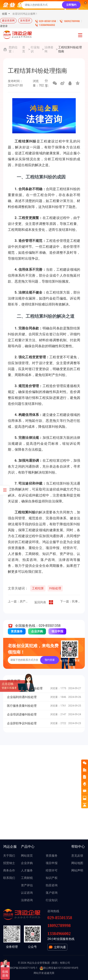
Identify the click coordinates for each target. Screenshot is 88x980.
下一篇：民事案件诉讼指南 (70, 601)
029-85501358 (48, 21)
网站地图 (77, 863)
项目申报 (57, 631)
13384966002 (47, 25)
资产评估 (27, 885)
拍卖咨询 (52, 885)
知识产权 (52, 878)
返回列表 (44, 602)
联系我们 (9, 878)
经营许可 (52, 870)
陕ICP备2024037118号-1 (23, 968)
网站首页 (27, 856)
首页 (24, 49)
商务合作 (9, 870)
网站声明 (77, 870)
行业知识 (35, 49)
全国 (5, 14)
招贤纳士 (9, 863)
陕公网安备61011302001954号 (59, 968)
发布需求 (25, 21)
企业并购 (37, 631)
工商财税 (27, 878)
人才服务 (27, 870)
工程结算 (38, 588)
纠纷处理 (55, 588)
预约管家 (50, 660)
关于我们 (9, 856)
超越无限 (49, 973)
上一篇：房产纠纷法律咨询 (18, 601)
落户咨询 (52, 893)
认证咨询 (27, 893)
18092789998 (72, 21)
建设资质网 (8, 21)
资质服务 (17, 631)
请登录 (4, 26)
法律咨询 (49, 49)
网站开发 (39, 973)
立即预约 (71, 5)
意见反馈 (77, 856)
